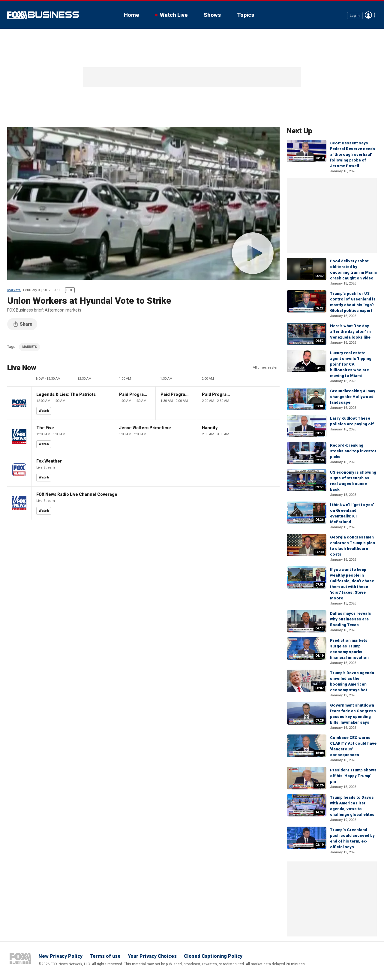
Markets (14, 290)
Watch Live (174, 15)
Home (131, 15)
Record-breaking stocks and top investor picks (353, 451)
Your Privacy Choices (152, 956)
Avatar (368, 15)
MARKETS (30, 347)
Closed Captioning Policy (213, 956)
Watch (44, 411)
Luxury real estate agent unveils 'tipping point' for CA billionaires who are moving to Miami (351, 364)
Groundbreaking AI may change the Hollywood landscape (353, 397)
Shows (212, 15)
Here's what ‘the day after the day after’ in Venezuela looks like (350, 332)
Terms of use (105, 956)
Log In (355, 15)
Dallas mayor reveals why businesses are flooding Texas (351, 619)
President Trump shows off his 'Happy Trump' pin (353, 776)
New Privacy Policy (60, 956)
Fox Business (43, 15)
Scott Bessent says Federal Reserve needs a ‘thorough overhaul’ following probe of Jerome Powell (352, 154)
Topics (246, 15)
